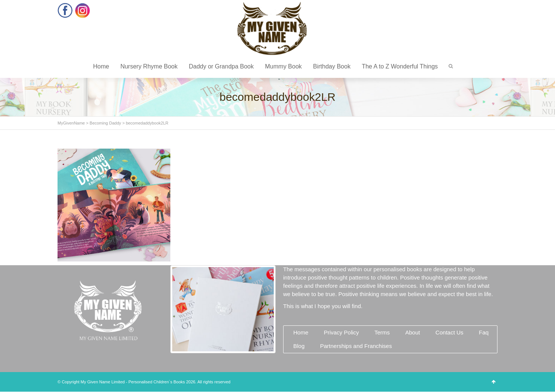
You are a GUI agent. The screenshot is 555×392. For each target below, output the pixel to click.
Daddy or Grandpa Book (221, 66)
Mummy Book (284, 66)
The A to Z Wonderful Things (400, 66)
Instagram (83, 10)
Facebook (65, 10)
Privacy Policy (341, 332)
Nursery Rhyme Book (149, 66)
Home (101, 66)
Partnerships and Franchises (356, 346)
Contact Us (449, 332)
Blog (299, 346)
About (413, 332)
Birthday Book (332, 66)
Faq (484, 332)
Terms (382, 332)
